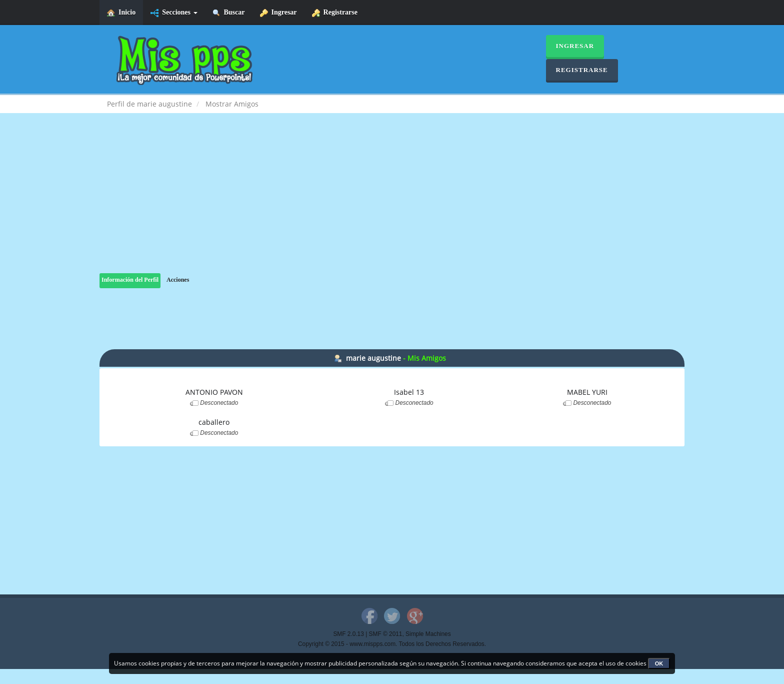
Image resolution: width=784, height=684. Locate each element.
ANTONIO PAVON (214, 392)
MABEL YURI (587, 392)
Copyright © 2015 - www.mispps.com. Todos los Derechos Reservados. (392, 644)
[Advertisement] (392, 203)
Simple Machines (428, 634)
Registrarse (335, 13)
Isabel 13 (409, 392)
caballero (214, 422)
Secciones (174, 13)
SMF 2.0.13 (348, 634)
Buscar (229, 13)
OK (659, 663)
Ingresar (278, 13)
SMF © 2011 (386, 634)
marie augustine (373, 358)
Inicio (121, 13)
